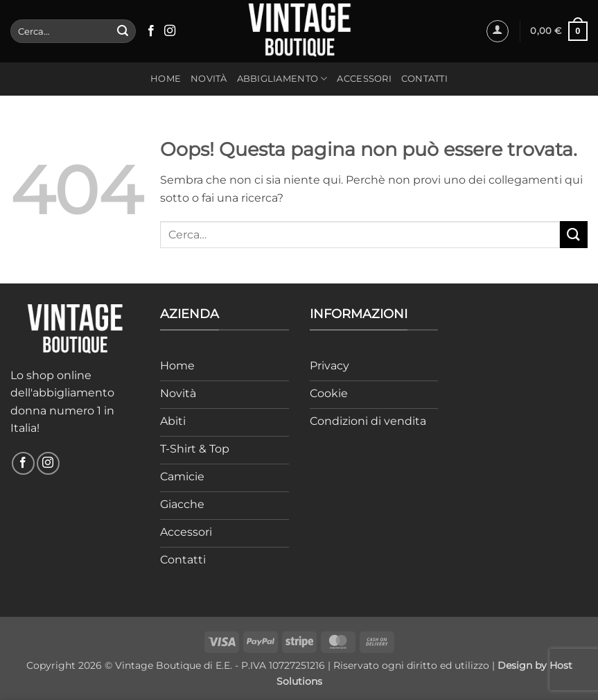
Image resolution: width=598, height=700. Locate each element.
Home (166, 79)
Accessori (364, 79)
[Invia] (123, 31)
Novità (209, 79)
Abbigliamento (282, 79)
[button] (498, 31)
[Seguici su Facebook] (151, 31)
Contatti (424, 79)
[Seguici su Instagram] (170, 31)
